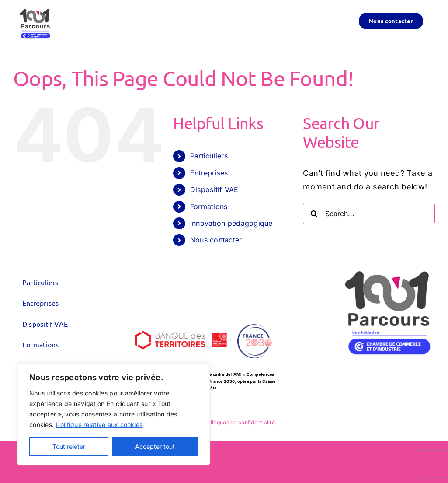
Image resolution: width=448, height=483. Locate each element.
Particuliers (209, 156)
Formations (209, 206)
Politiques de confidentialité (239, 422)
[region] (114, 414)
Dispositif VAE (214, 189)
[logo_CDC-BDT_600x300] (181, 321)
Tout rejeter (69, 446)
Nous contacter (216, 240)
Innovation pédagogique (231, 223)
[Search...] (369, 213)
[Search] (314, 213)
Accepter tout (155, 446)
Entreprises (209, 173)
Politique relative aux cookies (99, 425)
